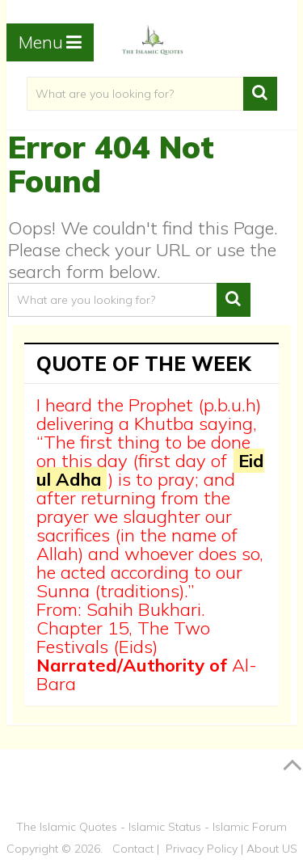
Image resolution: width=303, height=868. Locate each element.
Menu (41, 42)
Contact (133, 849)
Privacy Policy (202, 849)
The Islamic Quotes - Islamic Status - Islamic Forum (151, 827)
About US (272, 849)
